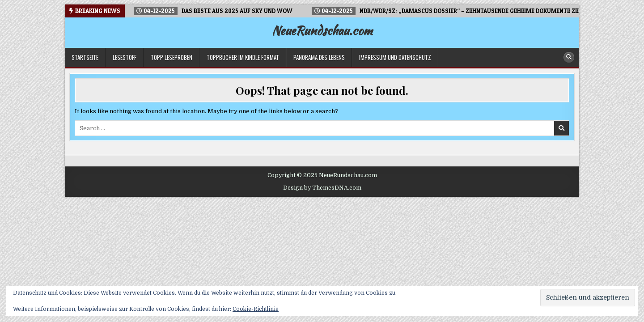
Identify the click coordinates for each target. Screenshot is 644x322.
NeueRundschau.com (322, 30)
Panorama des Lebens (319, 57)
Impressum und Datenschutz (395, 57)
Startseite (85, 57)
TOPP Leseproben (172, 57)
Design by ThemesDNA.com (322, 188)
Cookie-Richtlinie (256, 309)
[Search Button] (569, 57)
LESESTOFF (125, 57)
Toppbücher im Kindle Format (243, 57)
